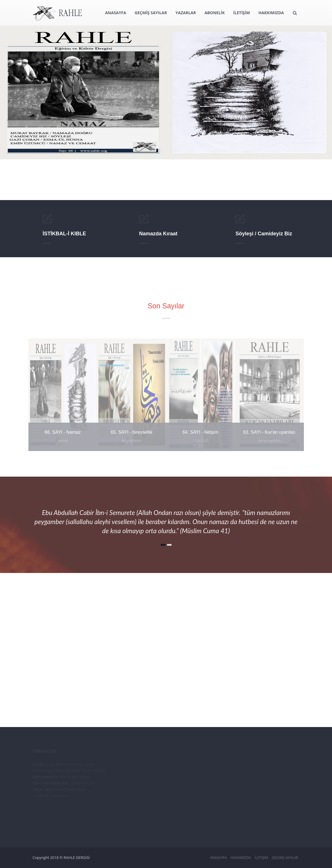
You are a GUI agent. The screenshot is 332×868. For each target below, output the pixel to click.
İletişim (261, 858)
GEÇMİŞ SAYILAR (151, 13)
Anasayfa (218, 858)
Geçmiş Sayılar (285, 858)
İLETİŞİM (242, 13)
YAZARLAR (186, 13)
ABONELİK (215, 13)
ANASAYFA (116, 13)
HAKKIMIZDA (271, 13)
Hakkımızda (241, 858)
